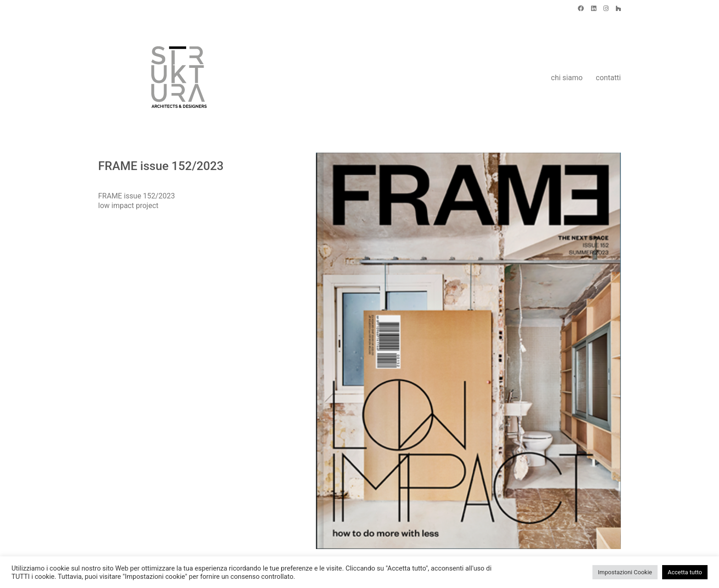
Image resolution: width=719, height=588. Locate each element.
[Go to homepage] (155, 78)
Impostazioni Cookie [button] (625, 572)
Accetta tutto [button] (685, 572)
